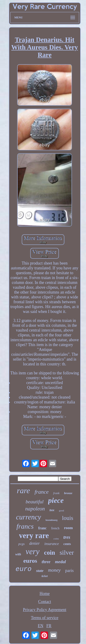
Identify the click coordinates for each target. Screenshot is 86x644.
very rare (34, 536)
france (42, 492)
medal (61, 562)
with (18, 554)
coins (56, 539)
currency (29, 517)
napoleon (35, 509)
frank (56, 493)
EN (41, 626)
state (40, 571)
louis (68, 518)
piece (56, 500)
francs (25, 526)
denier (34, 543)
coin (50, 553)
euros (30, 561)
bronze (68, 493)
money (54, 570)
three (46, 562)
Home (45, 594)
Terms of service (45, 618)
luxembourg (52, 520)
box (52, 510)
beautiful (35, 502)
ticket (45, 576)
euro (24, 569)
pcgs (22, 544)
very (33, 552)
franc (42, 528)
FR (49, 626)
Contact (45, 602)
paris (69, 570)
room (68, 528)
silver (67, 552)
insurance (51, 544)
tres (67, 537)
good (61, 510)
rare (23, 491)
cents (67, 544)
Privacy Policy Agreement (45, 610)
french (55, 528)
